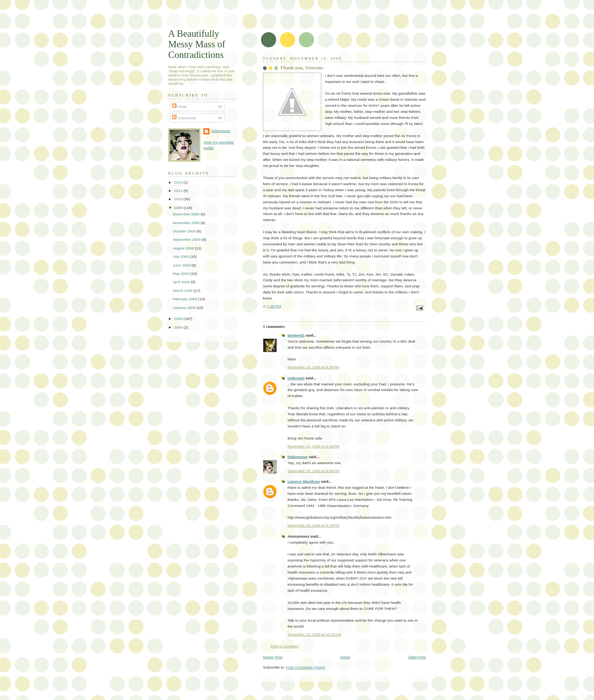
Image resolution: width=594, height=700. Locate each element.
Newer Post (273, 657)
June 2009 (182, 265)
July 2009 (181, 256)
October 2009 (185, 231)
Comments (184, 118)
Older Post (417, 657)
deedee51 (296, 335)
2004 (179, 327)
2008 (179, 319)
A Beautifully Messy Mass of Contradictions (197, 44)
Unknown (296, 378)
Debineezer (298, 457)
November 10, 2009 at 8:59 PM (313, 446)
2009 (179, 208)
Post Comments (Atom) (306, 667)
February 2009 (185, 299)
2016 (179, 182)
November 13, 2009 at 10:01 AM (314, 634)
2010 (179, 199)
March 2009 (183, 291)
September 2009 (187, 239)
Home (345, 657)
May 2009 (181, 274)
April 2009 (182, 282)
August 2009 (184, 248)
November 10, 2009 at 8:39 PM (313, 367)
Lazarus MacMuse (304, 481)
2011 (179, 191)
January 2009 (185, 308)
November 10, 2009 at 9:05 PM (313, 471)
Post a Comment (284, 646)
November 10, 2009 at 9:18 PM (313, 525)
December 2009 (187, 214)
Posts (180, 107)
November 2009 (187, 223)
